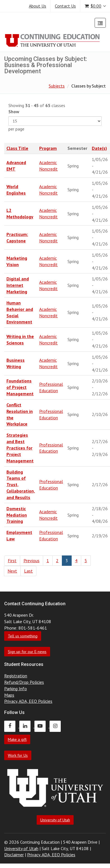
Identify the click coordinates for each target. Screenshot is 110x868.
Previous (31, 560)
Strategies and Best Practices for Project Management (20, 448)
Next (12, 571)
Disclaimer (14, 855)
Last (28, 571)
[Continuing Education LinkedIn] (27, 726)
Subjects (57, 86)
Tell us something (23, 636)
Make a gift (17, 739)
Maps (9, 695)
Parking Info (16, 689)
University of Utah (55, 820)
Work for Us (18, 755)
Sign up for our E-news (27, 652)
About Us (38, 6)
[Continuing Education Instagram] (57, 726)
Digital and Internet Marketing (18, 285)
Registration (16, 676)
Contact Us (65, 6)
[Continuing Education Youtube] (42, 726)
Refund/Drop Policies (24, 682)
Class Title (17, 148)
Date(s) (99, 148)
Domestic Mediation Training (17, 515)
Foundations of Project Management (20, 387)
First (12, 560)
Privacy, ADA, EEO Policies (28, 701)
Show (14, 112)
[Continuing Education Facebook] (12, 726)
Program (48, 148)
